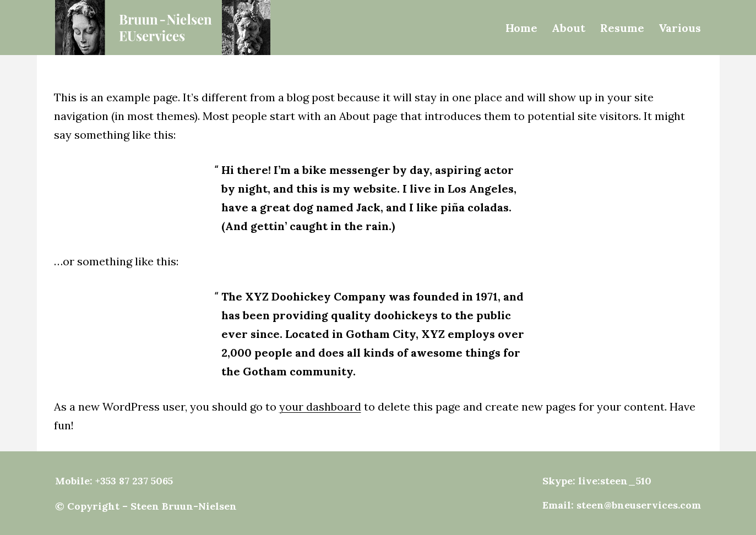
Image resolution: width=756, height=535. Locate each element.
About (569, 28)
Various (680, 28)
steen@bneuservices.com (639, 505)
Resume (622, 28)
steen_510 (626, 481)
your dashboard (320, 406)
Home (521, 28)
